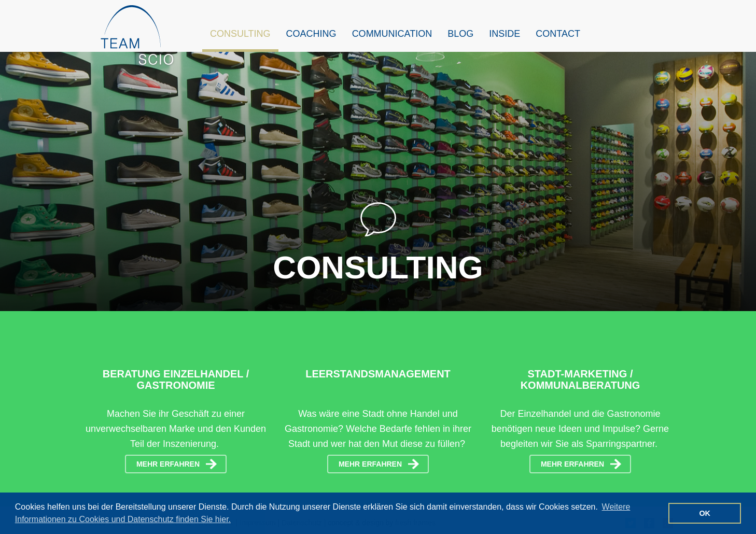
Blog (460, 34)
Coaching (311, 34)
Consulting (240, 34)
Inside (505, 34)
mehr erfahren (168, 464)
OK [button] (705, 513)
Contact (558, 34)
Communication (392, 34)
